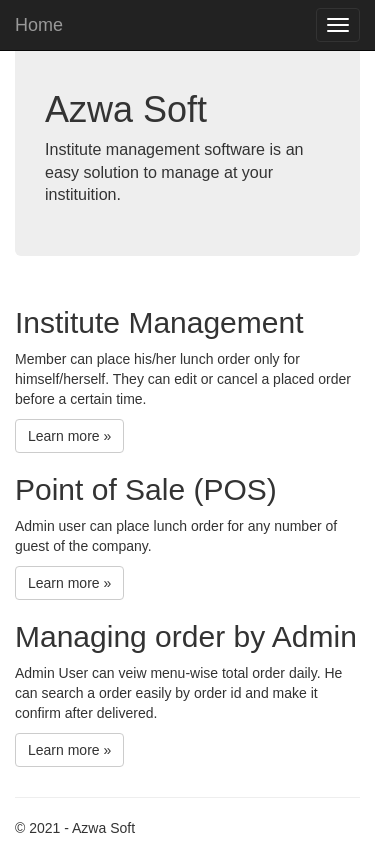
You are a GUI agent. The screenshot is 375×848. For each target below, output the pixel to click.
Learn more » (69, 436)
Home (39, 25)
